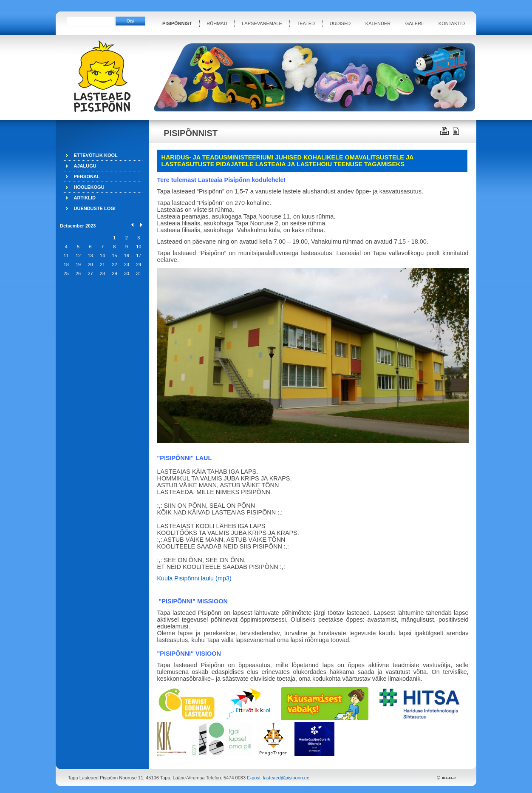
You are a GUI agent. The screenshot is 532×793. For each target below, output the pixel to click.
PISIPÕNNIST (177, 23)
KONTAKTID (452, 23)
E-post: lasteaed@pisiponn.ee (278, 778)
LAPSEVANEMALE (262, 23)
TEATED (306, 23)
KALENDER (378, 23)
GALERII (415, 23)
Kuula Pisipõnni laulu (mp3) (194, 578)
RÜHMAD (217, 23)
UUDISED (340, 23)
